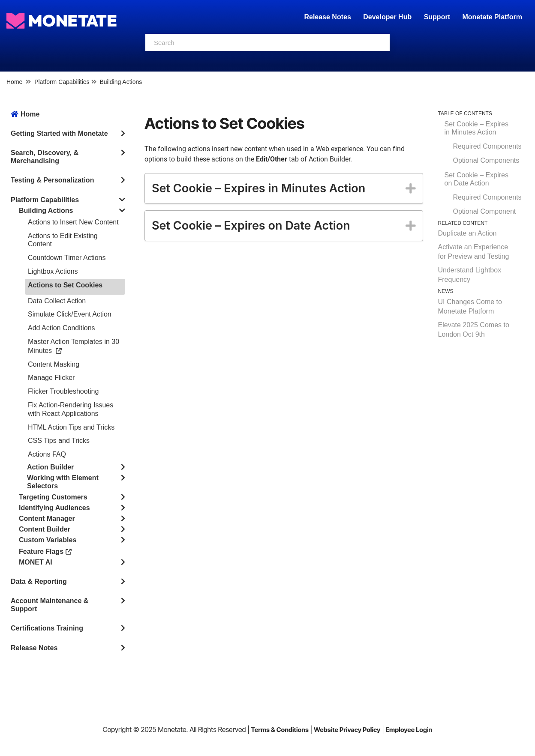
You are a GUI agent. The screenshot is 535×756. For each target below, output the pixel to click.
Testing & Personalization (52, 180)
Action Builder (50, 467)
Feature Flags (45, 551)
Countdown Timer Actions (67, 258)
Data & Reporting (39, 581)
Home (14, 82)
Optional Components (486, 160)
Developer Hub (387, 17)
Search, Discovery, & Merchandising (45, 157)
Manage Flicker (51, 378)
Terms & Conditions (280, 730)
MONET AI (36, 562)
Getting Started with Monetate (59, 133)
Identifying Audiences (54, 508)
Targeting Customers (53, 497)
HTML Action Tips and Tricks (71, 427)
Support (437, 17)
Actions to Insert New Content (73, 222)
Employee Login (409, 730)
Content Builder (45, 529)
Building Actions (121, 82)
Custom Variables (48, 540)
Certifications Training (47, 628)
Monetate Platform (492, 17)
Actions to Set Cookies (65, 285)
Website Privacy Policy (347, 730)
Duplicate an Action (467, 233)
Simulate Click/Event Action (70, 314)
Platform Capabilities (62, 82)
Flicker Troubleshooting (63, 391)
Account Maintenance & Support (50, 605)
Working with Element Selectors (63, 482)
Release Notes (328, 17)
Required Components (487, 146)
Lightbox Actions (53, 271)
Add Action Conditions (62, 328)
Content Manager (47, 518)
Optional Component (485, 211)
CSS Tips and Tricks (59, 441)
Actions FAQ (47, 454)
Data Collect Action (57, 301)
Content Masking (54, 364)
